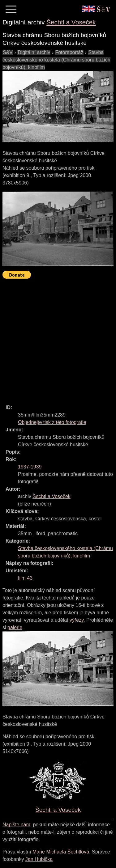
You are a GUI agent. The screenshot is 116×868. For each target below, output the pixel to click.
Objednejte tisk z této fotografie (52, 422)
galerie (15, 627)
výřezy (77, 620)
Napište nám (16, 825)
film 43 (25, 578)
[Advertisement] (58, 339)
